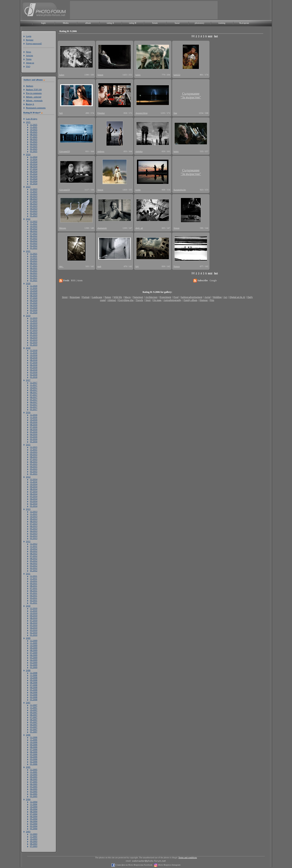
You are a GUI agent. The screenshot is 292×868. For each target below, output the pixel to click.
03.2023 (34, 211)
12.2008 (34, 673)
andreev (101, 151)
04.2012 (34, 563)
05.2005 (34, 786)
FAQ (28, 66)
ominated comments (36, 108)
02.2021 (34, 278)
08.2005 (34, 779)
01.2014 (34, 506)
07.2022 (34, 233)
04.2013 (34, 531)
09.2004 (34, 809)
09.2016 (34, 422)
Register (30, 40)
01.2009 (34, 667)
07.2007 (34, 717)
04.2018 (34, 370)
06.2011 (34, 591)
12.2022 (34, 221)
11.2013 (34, 514)
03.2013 (34, 533)
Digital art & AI (237, 297)
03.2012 (34, 566)
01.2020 (34, 313)
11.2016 (34, 417)
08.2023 (34, 199)
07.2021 (34, 266)
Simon (100, 75)
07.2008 (34, 685)
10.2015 (34, 452)
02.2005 (34, 794)
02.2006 (34, 762)
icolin (138, 190)
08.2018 (34, 360)
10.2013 (34, 516)
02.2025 (34, 149)
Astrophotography (172, 300)
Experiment (165, 297)
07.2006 (34, 749)
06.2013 (34, 526)
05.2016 (34, 432)
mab (99, 266)
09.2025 (34, 132)
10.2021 (34, 258)
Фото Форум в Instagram (169, 865)
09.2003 (34, 841)
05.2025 (34, 142)
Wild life (118, 297)
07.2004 (34, 814)
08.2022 (34, 231)
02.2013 (34, 536)
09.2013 (34, 519)
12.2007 (34, 705)
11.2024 (34, 159)
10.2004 (34, 807)
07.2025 (34, 137)
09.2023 (34, 196)
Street (65, 297)
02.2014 (34, 504)
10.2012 (34, 549)
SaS (61, 113)
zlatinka (139, 151)
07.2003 (34, 846)
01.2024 (34, 184)
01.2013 (34, 538)
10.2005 (34, 774)
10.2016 (34, 420)
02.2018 (34, 375)
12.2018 (34, 350)
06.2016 (34, 429)
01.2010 (34, 635)
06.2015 (34, 462)
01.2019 (34, 345)
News (28, 52)
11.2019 (34, 320)
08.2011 (34, 586)
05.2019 (34, 335)
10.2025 (34, 129)
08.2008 (34, 682)
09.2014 (34, 487)
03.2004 (34, 824)
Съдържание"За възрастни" (191, 95)
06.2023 (34, 204)
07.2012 (34, 556)
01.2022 (34, 248)
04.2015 (34, 466)
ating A (30, 104)
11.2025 (34, 127)
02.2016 (34, 439)
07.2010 (34, 620)
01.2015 (34, 474)
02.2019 (34, 342)
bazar (177, 23)
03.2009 (34, 662)
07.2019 (34, 330)
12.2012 (34, 544)
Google (213, 280)
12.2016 (34, 415)
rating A (110, 23)
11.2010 (34, 611)
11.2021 (34, 256)
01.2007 (34, 732)
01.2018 (34, 377)
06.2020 (34, 300)
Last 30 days (32, 119)
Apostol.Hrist (142, 113)
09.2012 (34, 551)
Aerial (207, 297)
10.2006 (34, 742)
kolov (62, 75)
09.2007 (34, 712)
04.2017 (34, 402)
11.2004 (34, 804)
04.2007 (34, 724)
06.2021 (34, 268)
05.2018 (34, 367)
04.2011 (34, 595)
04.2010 (34, 628)
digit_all (139, 228)
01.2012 (34, 570)
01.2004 (34, 828)
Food (176, 297)
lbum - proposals (34, 100)
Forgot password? (34, 43)
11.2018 (34, 353)
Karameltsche (180, 190)
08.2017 (34, 392)
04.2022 (34, 241)
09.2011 (34, 583)
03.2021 (34, 275)
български (244, 23)
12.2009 (34, 640)
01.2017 (34, 409)
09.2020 (34, 293)
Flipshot (101, 113)
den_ (61, 266)
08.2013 (34, 521)
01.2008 (34, 699)
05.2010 (34, 625)
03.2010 (34, 630)
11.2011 (34, 578)
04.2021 (34, 273)
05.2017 (34, 400)
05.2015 (34, 464)
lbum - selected (34, 97)
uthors (30, 86)
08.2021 (34, 263)
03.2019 (34, 340)
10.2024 (34, 162)
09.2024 (34, 164)
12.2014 (34, 479)
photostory (199, 23)
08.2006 (34, 747)
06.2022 (34, 236)
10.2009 (34, 645)
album (88, 23)
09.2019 (34, 325)
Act (225, 297)
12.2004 (34, 802)
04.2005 (34, 789)
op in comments (34, 93)
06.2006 (34, 752)
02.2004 (34, 826)
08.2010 (34, 618)
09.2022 (34, 229)
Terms (29, 59)
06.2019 (34, 333)
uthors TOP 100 (34, 89)
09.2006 (34, 744)
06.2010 (34, 623)
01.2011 (34, 603)
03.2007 (34, 727)
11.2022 (34, 224)
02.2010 (34, 633)
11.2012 (34, 546)
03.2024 (34, 179)
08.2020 (34, 295)
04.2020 (34, 305)
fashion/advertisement (192, 297)
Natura (177, 266)
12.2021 (34, 254)
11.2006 (34, 740)
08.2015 (34, 457)
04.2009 (34, 660)
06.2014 (34, 494)
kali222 (177, 75)
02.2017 (34, 407)
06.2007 (34, 720)
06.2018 (34, 365)
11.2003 (34, 836)
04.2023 (34, 208)
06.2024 (34, 171)
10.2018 (34, 355)
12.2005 (34, 769)
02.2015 (34, 471)
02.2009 (34, 665)
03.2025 (34, 146)
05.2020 (34, 303)
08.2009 (34, 650)
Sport (148, 300)
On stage (157, 300)
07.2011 (34, 588)
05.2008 (34, 690)
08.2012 (34, 553)
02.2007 (34, 729)
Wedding (217, 297)
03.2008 (34, 695)
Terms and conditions (188, 858)
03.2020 (34, 308)
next (210, 36)
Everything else (126, 300)
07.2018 (34, 362)
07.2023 (34, 201)
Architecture (151, 297)
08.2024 (34, 167)
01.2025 (34, 151)
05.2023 (34, 206)
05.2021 (34, 271)
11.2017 (34, 385)
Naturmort (138, 297)
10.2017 (34, 387)
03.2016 (34, 437)
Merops (63, 228)
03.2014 (34, 501)
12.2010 (34, 608)
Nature (108, 297)
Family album (191, 300)
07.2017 (34, 395)
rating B (133, 23)
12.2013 (34, 511)
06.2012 (34, 558)
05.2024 (34, 174)
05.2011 (34, 593)
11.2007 (34, 707)
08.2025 (34, 134)
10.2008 (34, 678)
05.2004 (34, 819)
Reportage (75, 297)
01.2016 (34, 442)
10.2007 (34, 710)
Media (66, 23)
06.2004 (34, 816)
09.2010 (34, 616)
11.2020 (34, 288)
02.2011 (34, 600)
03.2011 (34, 598)
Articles (30, 55)
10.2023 (34, 194)
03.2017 (34, 404)
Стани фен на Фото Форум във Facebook (134, 865)
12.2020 (34, 286)
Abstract (112, 300)
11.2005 (34, 772)
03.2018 (34, 372)
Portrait (86, 297)
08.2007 (34, 715)
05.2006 (34, 754)
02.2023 (34, 213)
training (222, 23)
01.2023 (34, 216)
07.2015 (34, 459)
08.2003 (34, 844)
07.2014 (34, 491)
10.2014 (34, 484)
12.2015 (34, 447)
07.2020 (34, 298)
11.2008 (34, 675)
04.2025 (34, 144)
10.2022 (34, 226)
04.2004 (34, 821)
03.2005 (34, 791)
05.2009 (34, 657)
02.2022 (34, 246)
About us (30, 63)
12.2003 (34, 834)
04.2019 (34, 337)
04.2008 (34, 692)
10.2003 (34, 839)
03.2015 (34, 469)
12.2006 (34, 737)
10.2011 (34, 581)
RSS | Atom (77, 280)
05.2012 (34, 561)
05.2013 (34, 529)
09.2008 (34, 680)
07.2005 (34, 782)
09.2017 (34, 390)
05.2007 (34, 722)
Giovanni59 (64, 151)
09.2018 (34, 358)
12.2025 (34, 125)
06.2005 (34, 784)
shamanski (102, 228)
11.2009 (34, 643)
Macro (127, 297)
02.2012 (34, 568)
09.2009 (34, 648)
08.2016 (34, 424)
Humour (204, 300)
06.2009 (34, 655)
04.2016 (34, 434)
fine (175, 113)
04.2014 (34, 499)
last (216, 36)
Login (29, 36)
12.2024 (34, 157)
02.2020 (34, 310)
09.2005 (34, 777)
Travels (140, 300)
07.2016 (34, 427)
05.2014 (34, 496)
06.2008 (34, 687)
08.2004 (34, 811)
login (43, 23)
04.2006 (34, 757)
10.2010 (34, 613)
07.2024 (34, 169)
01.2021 (34, 280)
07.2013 (34, 524)
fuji (137, 266)
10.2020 (34, 291)
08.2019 (34, 328)
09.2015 (34, 454)
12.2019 (34, 318)
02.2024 (34, 181)
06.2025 (34, 139)
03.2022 (34, 243)
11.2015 (34, 449)
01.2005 (34, 796)
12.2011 (34, 576)
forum (155, 23)
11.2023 (34, 191)
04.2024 (34, 176)
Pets (212, 300)
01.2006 (34, 764)
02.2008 (34, 697)
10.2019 (34, 323)
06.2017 (34, 397)
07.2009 (34, 653)
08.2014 (34, 489)
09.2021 (34, 261)
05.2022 (34, 238)
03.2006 (34, 759)
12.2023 (34, 189)
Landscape (97, 297)
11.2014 (34, 482)
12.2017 (34, 382)
